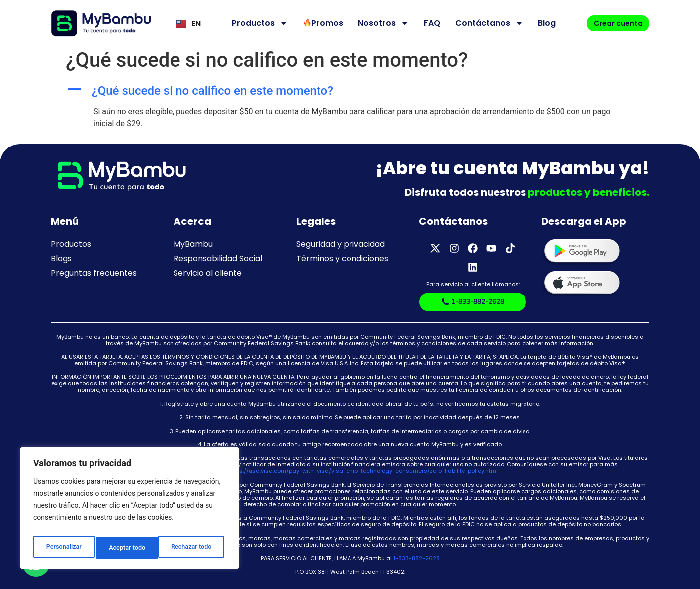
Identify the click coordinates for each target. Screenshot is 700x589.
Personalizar (63, 548)
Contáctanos (481, 23)
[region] (130, 511)
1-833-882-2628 (417, 545)
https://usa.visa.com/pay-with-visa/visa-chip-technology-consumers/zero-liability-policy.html (363, 457)
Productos (251, 23)
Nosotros (375, 23)
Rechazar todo (129, 548)
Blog (538, 23)
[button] (350, 91)
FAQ (424, 23)
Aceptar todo (196, 548)
